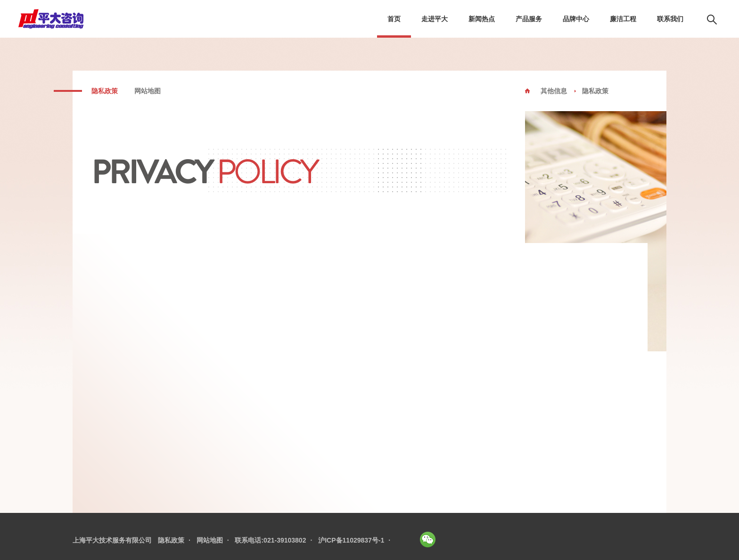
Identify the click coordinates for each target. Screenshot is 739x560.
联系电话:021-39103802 (270, 540)
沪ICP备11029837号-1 (351, 540)
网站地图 (148, 91)
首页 (394, 19)
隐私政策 (105, 91)
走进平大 (435, 19)
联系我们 (670, 19)
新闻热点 (482, 19)
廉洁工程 (623, 19)
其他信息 (554, 91)
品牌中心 (576, 19)
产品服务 (529, 19)
